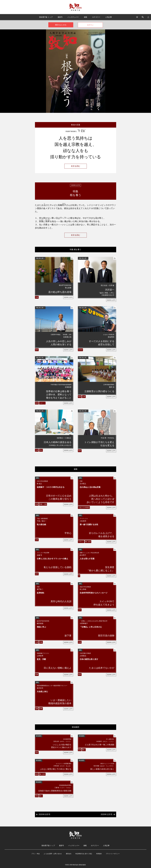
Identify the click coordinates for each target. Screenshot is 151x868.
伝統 (37, 540)
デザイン (81, 542)
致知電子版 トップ (46, 17)
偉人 (41, 796)
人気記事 (109, 17)
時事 (37, 504)
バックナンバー (73, 17)
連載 (85, 17)
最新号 (60, 17)
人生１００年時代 (84, 507)
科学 (80, 610)
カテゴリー (96, 17)
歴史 (41, 450)
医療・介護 (43, 504)
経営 (37, 574)
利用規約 (99, 854)
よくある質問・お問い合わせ (53, 854)
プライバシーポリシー (113, 854)
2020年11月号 (68, 297)
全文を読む (76, 166)
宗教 (37, 297)
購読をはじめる (61, 25)
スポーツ (42, 403)
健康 (37, 709)
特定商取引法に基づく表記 (84, 854)
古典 (84, 397)
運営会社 (69, 854)
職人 (84, 750)
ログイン (90, 25)
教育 (37, 350)
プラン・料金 (36, 854)
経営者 (80, 350)
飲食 (80, 750)
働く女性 (88, 542)
